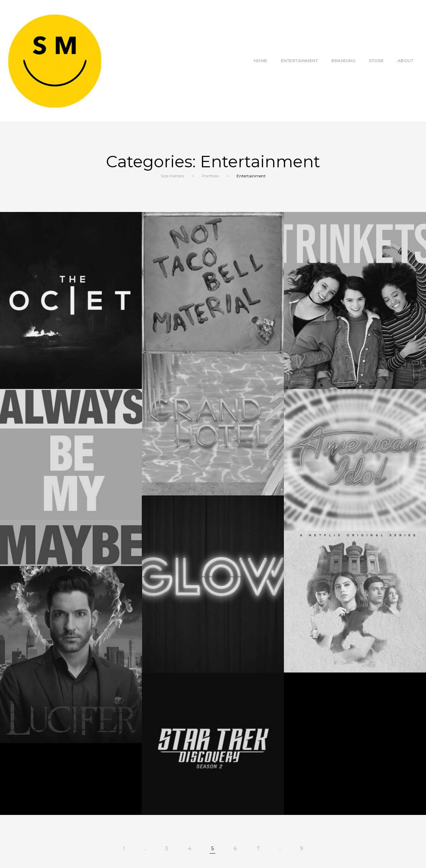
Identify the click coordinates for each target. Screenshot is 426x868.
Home (261, 61)
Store (376, 61)
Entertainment (300, 61)
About (406, 61)
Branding (343, 61)
